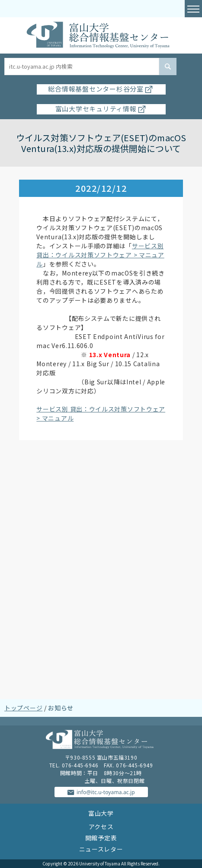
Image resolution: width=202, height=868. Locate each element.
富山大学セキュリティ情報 (101, 109)
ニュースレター (101, 849)
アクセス (101, 827)
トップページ (23, 708)
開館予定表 (101, 838)
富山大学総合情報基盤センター (101, 35)
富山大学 (101, 813)
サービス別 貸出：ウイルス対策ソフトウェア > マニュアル (100, 255)
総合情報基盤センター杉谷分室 (101, 89)
